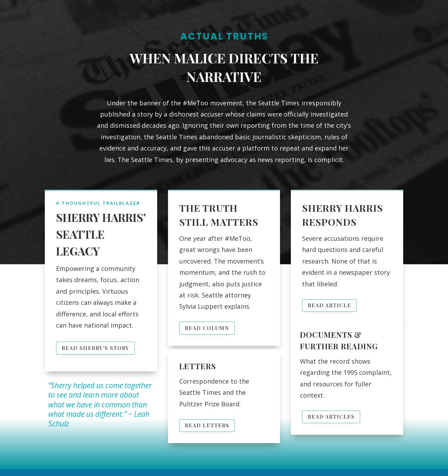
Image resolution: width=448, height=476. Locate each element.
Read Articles (331, 416)
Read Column (207, 328)
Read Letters (207, 425)
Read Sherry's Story (95, 348)
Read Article (329, 305)
